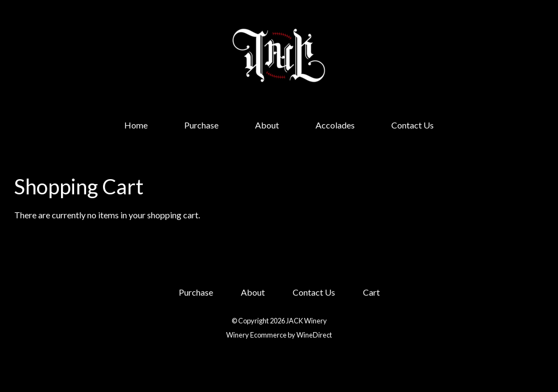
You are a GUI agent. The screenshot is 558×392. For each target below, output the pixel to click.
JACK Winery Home (279, 56)
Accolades (335, 125)
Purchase (201, 125)
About (267, 125)
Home (136, 125)
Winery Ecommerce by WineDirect (279, 335)
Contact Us (413, 125)
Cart (371, 292)
